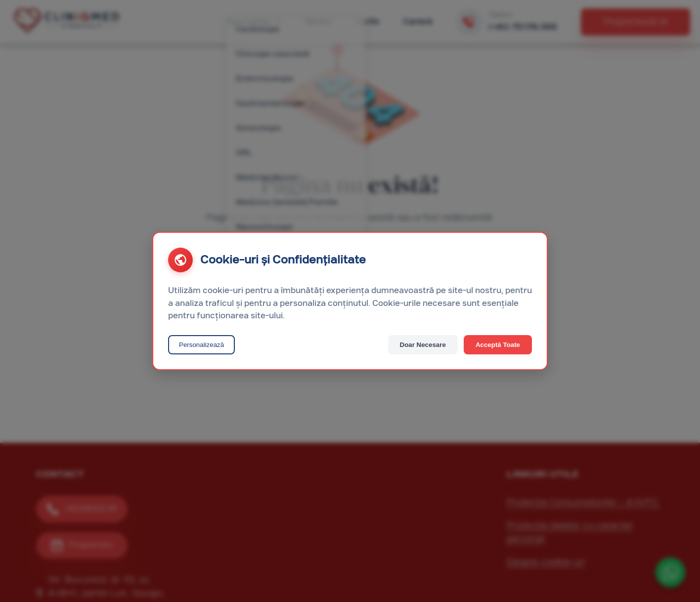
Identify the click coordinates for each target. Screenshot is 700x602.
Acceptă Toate (498, 345)
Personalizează (201, 345)
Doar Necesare (423, 345)
